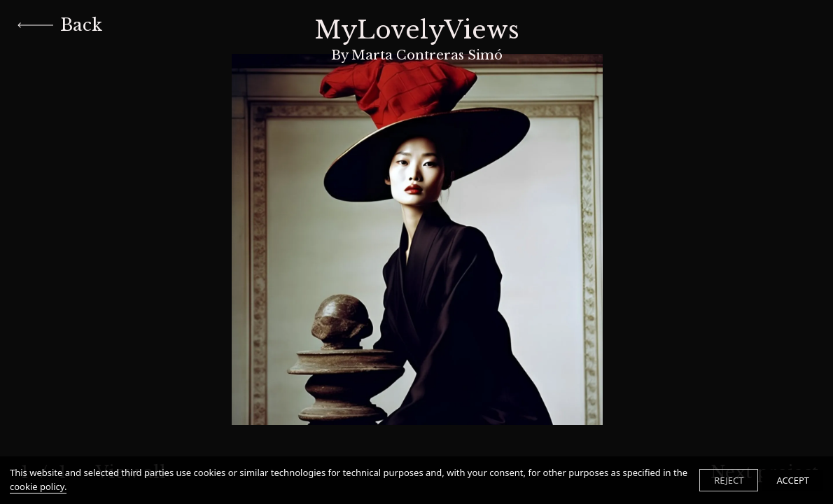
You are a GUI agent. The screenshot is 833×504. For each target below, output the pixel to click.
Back (60, 25)
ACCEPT (793, 480)
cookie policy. (38, 486)
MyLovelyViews (417, 40)
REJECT (729, 480)
